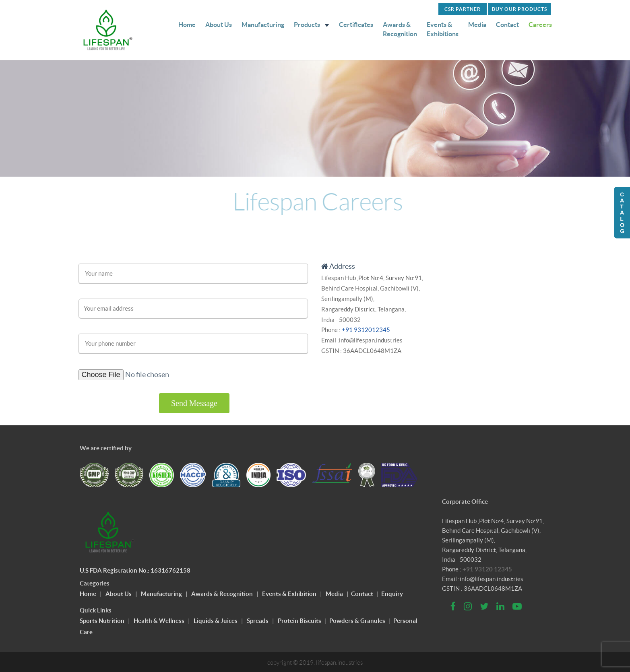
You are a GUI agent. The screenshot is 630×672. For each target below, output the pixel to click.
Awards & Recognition (400, 29)
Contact (507, 25)
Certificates (356, 25)
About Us (219, 25)
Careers (540, 25)
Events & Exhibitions (443, 29)
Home (187, 25)
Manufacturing (263, 25)
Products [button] (312, 25)
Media (477, 25)
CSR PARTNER (463, 9)
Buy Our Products (519, 9)
